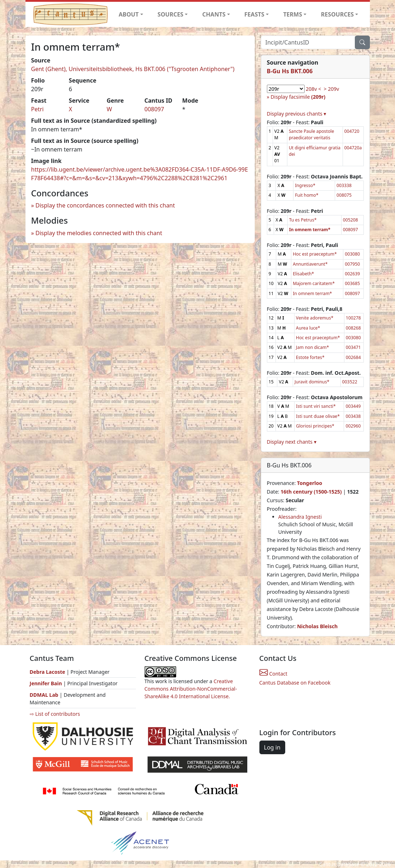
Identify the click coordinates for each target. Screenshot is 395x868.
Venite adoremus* (315, 318)
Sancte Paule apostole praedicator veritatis (311, 134)
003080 (352, 254)
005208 (351, 220)
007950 (352, 264)
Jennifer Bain (47, 683)
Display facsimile (298, 97)
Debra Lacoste (48, 672)
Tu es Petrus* (303, 220)
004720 (352, 131)
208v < (313, 89)
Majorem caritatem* (314, 283)
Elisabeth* (303, 274)
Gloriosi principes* (315, 426)
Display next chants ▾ (292, 442)
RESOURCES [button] (338, 14)
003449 (353, 406)
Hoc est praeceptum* (315, 254)
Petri (37, 109)
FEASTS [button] (254, 14)
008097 (154, 109)
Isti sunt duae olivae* (318, 416)
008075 (344, 195)
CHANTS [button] (214, 14)
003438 (353, 416)
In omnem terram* (312, 293)
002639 (352, 274)
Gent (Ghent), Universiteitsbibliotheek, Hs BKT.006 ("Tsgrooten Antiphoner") (133, 69)
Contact (273, 674)
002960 (353, 426)
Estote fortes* (310, 357)
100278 (353, 318)
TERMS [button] (293, 14)
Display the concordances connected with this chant (105, 205)
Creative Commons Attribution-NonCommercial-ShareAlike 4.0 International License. (191, 689)
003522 (350, 382)
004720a (353, 148)
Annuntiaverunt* (310, 264)
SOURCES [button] (170, 14)
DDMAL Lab (44, 695)
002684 (353, 357)
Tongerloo (310, 483)
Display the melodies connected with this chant (99, 233)
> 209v (331, 89)
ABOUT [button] (129, 14)
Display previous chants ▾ (297, 114)
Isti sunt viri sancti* (316, 406)
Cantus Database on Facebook (295, 683)
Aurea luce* (308, 328)
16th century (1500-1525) (311, 492)
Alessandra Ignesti (300, 517)
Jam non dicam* (312, 347)
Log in (272, 747)
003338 (344, 185)
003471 (353, 347)
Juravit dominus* (312, 382)
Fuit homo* (307, 195)
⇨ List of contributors (55, 714)
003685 (352, 283)
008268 (353, 328)
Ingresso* (305, 185)
